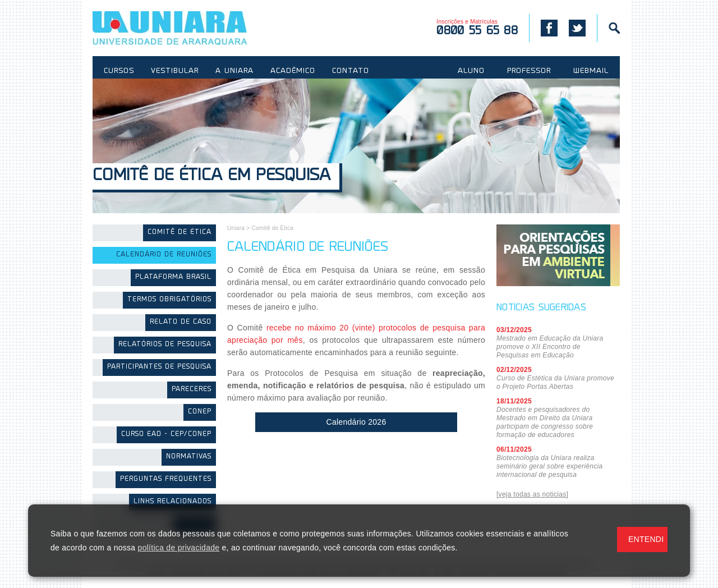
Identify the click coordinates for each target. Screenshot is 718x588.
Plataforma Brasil (173, 277)
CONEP (200, 412)
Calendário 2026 (356, 422)
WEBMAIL (591, 71)
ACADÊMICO (293, 71)
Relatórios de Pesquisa (165, 345)
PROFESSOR (529, 71)
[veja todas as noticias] (532, 494)
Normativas (189, 457)
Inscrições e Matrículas (477, 28)
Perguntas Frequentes (166, 479)
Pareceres (192, 390)
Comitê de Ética (179, 233)
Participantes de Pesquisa (159, 367)
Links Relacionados (172, 502)
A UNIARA (234, 71)
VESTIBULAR (175, 71)
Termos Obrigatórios (169, 300)
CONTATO (351, 71)
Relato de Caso (181, 322)
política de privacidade (179, 548)
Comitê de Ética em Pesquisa (212, 176)
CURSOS (119, 71)
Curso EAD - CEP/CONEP (166, 435)
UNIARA (186, 28)
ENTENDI (646, 539)
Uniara (236, 228)
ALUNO (471, 71)
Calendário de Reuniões (164, 255)
